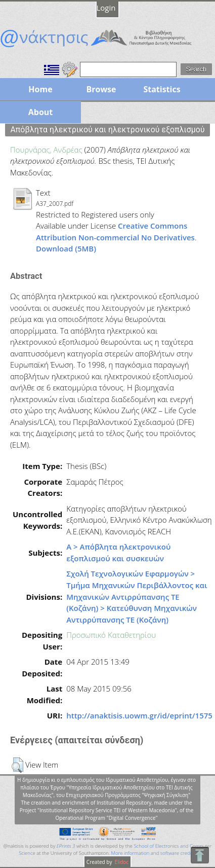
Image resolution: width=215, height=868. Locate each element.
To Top (200, 855)
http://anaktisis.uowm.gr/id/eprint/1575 (139, 715)
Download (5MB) (66, 248)
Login (106, 8)
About (41, 112)
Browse (101, 89)
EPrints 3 (66, 846)
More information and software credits (153, 853)
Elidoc (121, 862)
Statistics (162, 89)
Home (40, 89)
